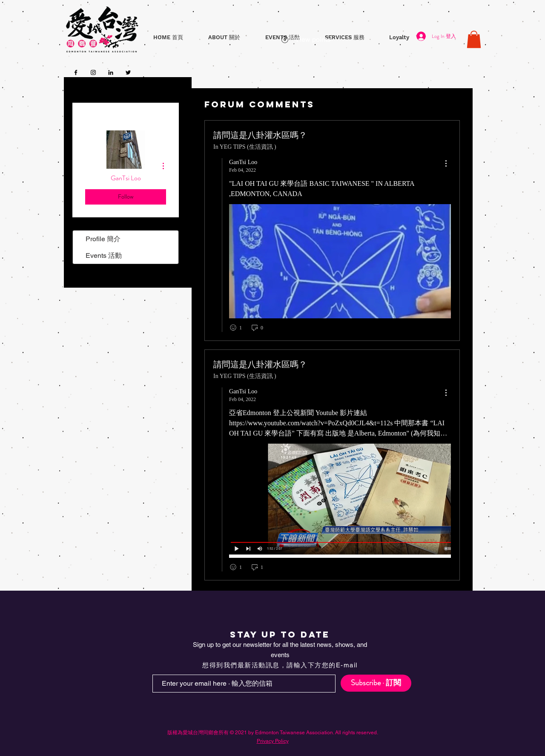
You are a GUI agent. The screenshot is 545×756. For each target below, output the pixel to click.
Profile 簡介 (103, 239)
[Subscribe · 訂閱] (376, 683)
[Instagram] (93, 72)
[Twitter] (128, 72)
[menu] (446, 164)
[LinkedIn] (111, 72)
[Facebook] (76, 72)
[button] (224, 37)
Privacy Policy (273, 741)
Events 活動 (104, 255)
